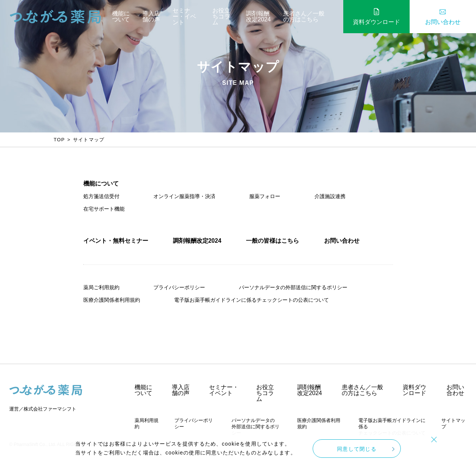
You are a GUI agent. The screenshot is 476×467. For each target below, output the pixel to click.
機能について (121, 17)
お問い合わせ (443, 22)
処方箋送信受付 (101, 196)
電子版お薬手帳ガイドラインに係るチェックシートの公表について (251, 300)
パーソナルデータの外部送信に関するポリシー (293, 287)
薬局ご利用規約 (101, 287)
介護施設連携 (330, 196)
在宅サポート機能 (104, 209)
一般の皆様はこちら (272, 241)
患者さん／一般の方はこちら (304, 17)
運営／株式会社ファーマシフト (43, 409)
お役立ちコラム (221, 17)
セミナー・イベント (184, 17)
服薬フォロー (265, 196)
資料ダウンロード (376, 22)
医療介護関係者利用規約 (112, 300)
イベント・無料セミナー (116, 241)
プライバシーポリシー (179, 287)
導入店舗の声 (151, 17)
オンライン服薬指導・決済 (184, 196)
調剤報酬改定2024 (258, 17)
